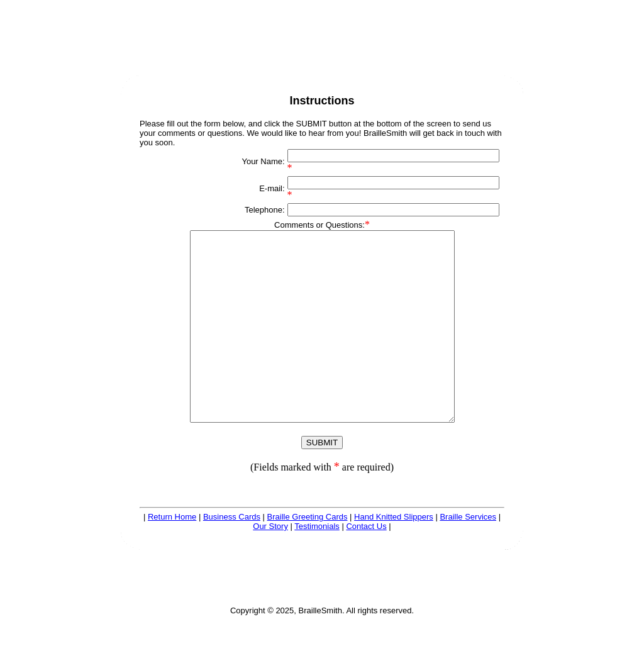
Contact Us (366, 564)
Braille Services (468, 554)
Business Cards (232, 554)
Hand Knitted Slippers (394, 554)
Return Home (172, 554)
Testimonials (317, 564)
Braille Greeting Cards (308, 554)
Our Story (270, 564)
